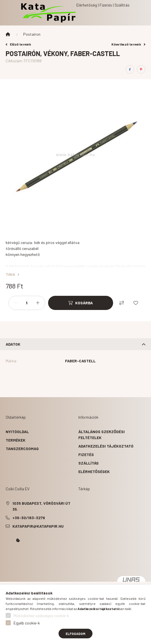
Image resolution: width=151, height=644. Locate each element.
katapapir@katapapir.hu (38, 526)
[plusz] (38, 303)
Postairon (32, 34)
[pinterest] (141, 69)
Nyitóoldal (17, 432)
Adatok (13, 344)
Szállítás (89, 463)
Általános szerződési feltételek (102, 435)
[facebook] (130, 69)
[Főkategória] (8, 34)
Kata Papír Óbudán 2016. (7, 556)
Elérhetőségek (94, 471)
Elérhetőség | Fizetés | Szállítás (103, 5)
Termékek (16, 440)
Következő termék (128, 44)
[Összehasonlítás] (122, 303)
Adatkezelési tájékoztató (106, 446)
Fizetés (86, 454)
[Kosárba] (81, 303)
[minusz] (16, 303)
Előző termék (18, 44)
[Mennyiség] (27, 303)
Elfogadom (75, 634)
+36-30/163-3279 (29, 518)
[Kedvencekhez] (136, 303)
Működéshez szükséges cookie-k (41, 616)
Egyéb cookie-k (27, 623)
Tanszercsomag (22, 449)
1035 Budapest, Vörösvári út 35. (41, 506)
